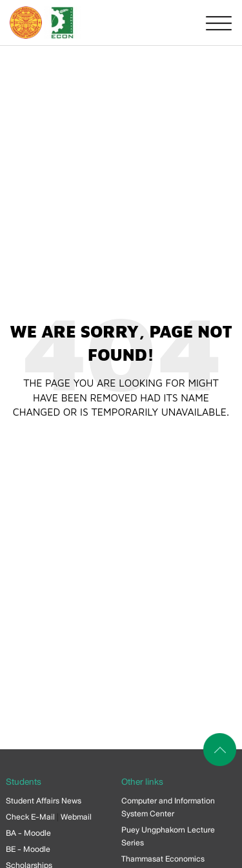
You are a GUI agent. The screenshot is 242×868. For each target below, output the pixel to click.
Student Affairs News (44, 801)
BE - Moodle (28, 849)
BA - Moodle (28, 833)
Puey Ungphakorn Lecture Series (168, 836)
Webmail (76, 817)
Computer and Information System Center (168, 807)
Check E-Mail (30, 817)
